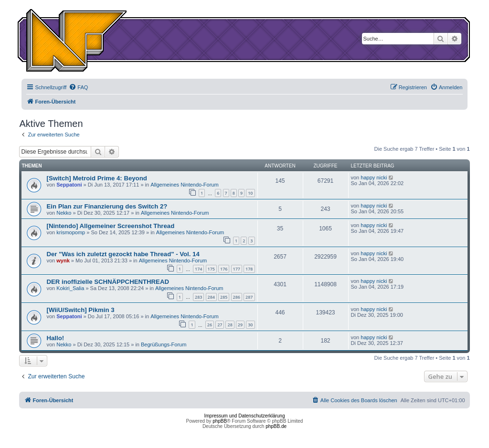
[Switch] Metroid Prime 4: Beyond (96, 178)
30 (250, 325)
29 (240, 325)
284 (211, 297)
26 (210, 325)
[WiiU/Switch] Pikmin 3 (80, 310)
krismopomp (71, 232)
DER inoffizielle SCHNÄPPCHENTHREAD (107, 282)
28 (230, 325)
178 (249, 269)
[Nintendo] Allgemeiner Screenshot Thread (110, 226)
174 (198, 269)
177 (237, 269)
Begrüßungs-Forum (164, 344)
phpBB (220, 421)
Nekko (64, 213)
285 (224, 297)
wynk (63, 260)
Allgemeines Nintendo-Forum (184, 185)
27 (220, 325)
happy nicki (374, 177)
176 (224, 269)
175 (211, 269)
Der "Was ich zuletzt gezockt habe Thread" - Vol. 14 (123, 254)
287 (249, 297)
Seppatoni (69, 185)
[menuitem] (78, 87)
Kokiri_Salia (70, 288)
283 (198, 297)
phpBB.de (276, 426)
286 (237, 297)
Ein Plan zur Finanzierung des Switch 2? (107, 206)
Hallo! (55, 338)
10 (250, 193)
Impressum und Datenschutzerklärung (245, 416)
